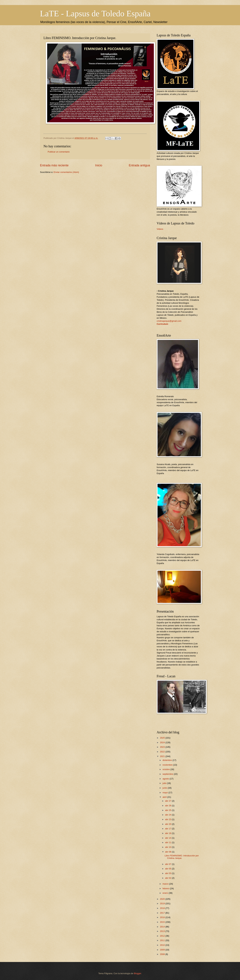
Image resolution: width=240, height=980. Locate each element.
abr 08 (168, 852)
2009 (163, 950)
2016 (163, 917)
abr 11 (168, 842)
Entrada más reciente (54, 165)
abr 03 (168, 873)
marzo (166, 884)
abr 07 (168, 864)
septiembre (168, 774)
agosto (166, 779)
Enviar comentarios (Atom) (66, 172)
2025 (163, 738)
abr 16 (168, 833)
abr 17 (168, 829)
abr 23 (168, 819)
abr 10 (168, 847)
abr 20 (168, 824)
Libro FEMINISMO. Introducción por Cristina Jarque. (182, 857)
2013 (163, 931)
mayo (165, 793)
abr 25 (168, 810)
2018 (163, 908)
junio (165, 788)
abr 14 (168, 838)
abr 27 (168, 801)
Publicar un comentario (59, 152)
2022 (163, 752)
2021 (163, 756)
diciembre (167, 760)
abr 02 (168, 878)
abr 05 (168, 869)
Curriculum (162, 324)
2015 (163, 922)
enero (166, 893)
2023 (163, 747)
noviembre (168, 765)
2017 (163, 913)
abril (165, 797)
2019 (163, 903)
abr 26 (168, 806)
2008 (163, 954)
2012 (163, 936)
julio (165, 783)
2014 (163, 927)
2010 (163, 945)
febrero (166, 888)
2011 (163, 940)
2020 (163, 899)
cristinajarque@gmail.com (169, 321)
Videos (160, 229)
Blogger (137, 973)
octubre (166, 769)
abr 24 (168, 815)
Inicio (99, 165)
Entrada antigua (139, 165)
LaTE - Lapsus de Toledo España (95, 14)
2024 (163, 742)
